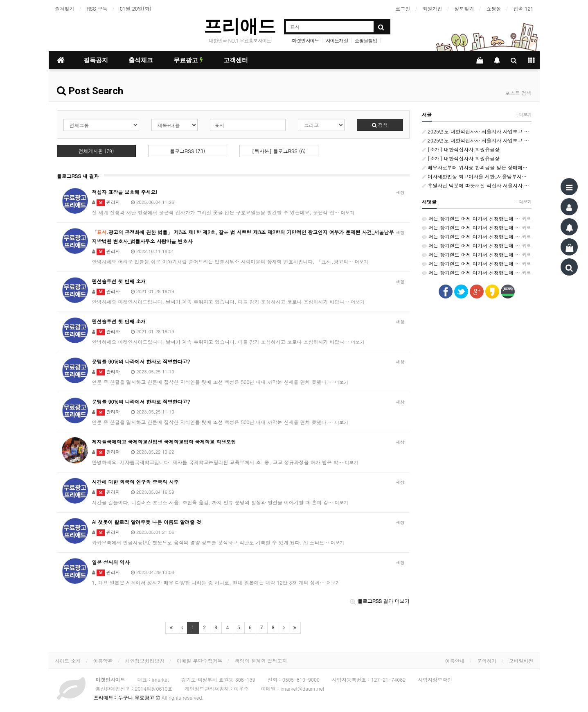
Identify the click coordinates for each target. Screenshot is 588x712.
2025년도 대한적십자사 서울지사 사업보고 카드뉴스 (477, 131)
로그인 (403, 8)
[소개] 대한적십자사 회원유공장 (461, 149)
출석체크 (141, 60)
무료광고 (188, 60)
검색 (380, 125)
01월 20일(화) (136, 8)
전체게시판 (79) (96, 151)
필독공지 (96, 60)
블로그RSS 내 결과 (78, 176)
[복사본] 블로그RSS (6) (279, 151)
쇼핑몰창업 (366, 40)
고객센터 (236, 60)
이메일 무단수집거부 (200, 661)
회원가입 (433, 8)
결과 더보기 (380, 601)
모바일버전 (521, 661)
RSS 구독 (97, 8)
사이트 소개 (68, 661)
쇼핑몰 (494, 8)
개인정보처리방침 (145, 661)
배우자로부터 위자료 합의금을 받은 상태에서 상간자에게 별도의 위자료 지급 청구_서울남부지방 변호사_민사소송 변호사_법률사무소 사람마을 (477, 167)
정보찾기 (464, 8)
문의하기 (487, 661)
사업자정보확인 (435, 679)
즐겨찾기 (65, 8)
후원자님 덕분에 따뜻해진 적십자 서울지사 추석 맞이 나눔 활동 (477, 185)
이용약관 (103, 661)
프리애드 (240, 26)
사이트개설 (337, 40)
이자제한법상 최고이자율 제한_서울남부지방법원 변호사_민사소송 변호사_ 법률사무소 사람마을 (477, 176)
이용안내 (455, 661)
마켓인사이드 (305, 40)
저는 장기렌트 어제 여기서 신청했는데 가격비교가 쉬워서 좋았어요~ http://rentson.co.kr (477, 219)
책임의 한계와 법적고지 (261, 661)
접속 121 (524, 8)
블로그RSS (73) (187, 151)
